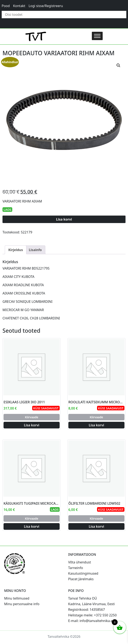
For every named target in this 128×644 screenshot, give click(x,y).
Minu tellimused (17, 598)
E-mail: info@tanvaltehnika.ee (91, 621)
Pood (6, 6)
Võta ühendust (80, 562)
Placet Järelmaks (81, 579)
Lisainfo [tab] (35, 250)
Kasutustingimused (83, 573)
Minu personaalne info (22, 604)
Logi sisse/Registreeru (46, 6)
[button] (118, 65)
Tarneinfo (76, 568)
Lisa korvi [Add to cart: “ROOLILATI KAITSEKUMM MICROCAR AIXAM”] (96, 425)
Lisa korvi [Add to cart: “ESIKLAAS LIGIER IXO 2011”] (32, 425)
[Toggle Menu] (97, 36)
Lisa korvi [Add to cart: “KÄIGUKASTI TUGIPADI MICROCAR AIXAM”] (32, 526)
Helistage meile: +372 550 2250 (92, 615)
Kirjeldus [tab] (16, 250)
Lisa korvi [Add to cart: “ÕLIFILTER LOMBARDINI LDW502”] (96, 526)
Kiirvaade (32, 417)
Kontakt (19, 6)
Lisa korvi (64, 219)
